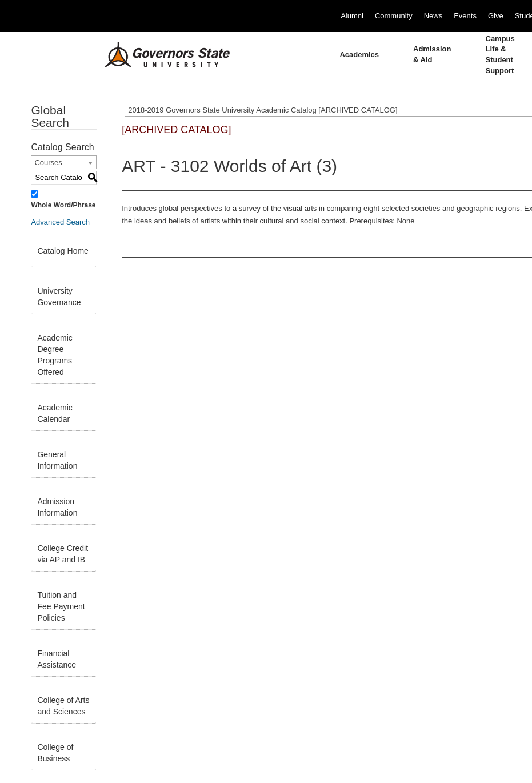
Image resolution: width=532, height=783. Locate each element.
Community (394, 16)
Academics (359, 55)
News (433, 16)
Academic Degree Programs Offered (55, 355)
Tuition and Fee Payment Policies (61, 606)
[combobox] (64, 162)
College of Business (55, 753)
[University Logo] (158, 55)
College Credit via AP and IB (63, 554)
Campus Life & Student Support (500, 55)
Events (465, 16)
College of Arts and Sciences (63, 706)
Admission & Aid (432, 54)
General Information (57, 460)
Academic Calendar (55, 413)
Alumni (352, 16)
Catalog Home (63, 251)
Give (496, 16)
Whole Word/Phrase (63, 205)
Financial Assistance (57, 659)
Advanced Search (60, 222)
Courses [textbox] (48, 163)
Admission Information (57, 507)
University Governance (59, 297)
